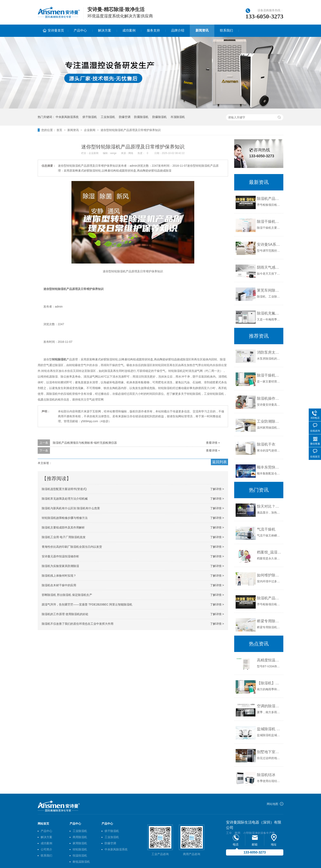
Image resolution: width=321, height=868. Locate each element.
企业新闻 (90, 130)
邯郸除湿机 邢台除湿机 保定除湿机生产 (67, 595)
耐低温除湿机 (81, 862)
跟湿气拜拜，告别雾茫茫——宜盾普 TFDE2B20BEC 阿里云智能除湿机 (87, 604)
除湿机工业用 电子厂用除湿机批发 (64, 537)
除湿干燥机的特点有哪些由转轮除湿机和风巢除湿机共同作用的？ (269, 222)
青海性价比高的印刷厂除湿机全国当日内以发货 (72, 547)
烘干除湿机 (90, 117)
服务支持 (153, 30)
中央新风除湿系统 (67, 117)
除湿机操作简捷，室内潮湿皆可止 (269, 398)
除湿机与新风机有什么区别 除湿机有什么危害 (71, 508)
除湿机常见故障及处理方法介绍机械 (65, 499)
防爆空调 (125, 117)
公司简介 (46, 849)
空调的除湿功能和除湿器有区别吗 (269, 706)
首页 (59, 130)
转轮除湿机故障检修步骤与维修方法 (65, 518)
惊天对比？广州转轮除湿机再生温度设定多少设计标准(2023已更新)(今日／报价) (269, 506)
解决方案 (105, 30)
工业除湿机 (80, 831)
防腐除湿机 (141, 117)
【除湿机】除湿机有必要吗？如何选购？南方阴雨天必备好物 (269, 683)
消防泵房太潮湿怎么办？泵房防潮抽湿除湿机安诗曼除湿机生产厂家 (269, 352)
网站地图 (272, 804)
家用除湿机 (80, 843)
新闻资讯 (202, 30)
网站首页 (43, 824)
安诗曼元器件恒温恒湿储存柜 (60, 556)
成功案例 (129, 30)
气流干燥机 (266, 529)
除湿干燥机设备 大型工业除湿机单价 (269, 375)
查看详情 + (213, 443)
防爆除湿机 (159, 117)
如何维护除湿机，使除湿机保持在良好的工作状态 (269, 575)
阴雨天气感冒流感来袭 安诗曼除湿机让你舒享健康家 (269, 267)
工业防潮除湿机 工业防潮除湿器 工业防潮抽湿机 (269, 421)
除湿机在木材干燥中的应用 (59, 585)
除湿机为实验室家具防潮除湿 (60, 566)
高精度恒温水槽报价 (269, 660)
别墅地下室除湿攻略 (269, 752)
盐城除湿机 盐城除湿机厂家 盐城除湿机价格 (269, 729)
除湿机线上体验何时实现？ (59, 576)
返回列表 (219, 462)
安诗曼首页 (56, 30)
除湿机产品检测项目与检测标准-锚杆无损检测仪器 (85, 443)
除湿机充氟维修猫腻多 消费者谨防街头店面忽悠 (269, 313)
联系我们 (226, 30)
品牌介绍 (178, 30)
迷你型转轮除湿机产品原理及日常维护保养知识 (131, 130)
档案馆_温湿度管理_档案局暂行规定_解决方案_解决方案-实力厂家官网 (269, 552)
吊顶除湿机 (178, 117)
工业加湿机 (108, 117)
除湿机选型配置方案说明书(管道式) (64, 489)
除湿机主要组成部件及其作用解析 (63, 527)
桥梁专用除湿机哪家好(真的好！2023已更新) (269, 621)
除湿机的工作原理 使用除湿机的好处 (65, 614)
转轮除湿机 (80, 849)
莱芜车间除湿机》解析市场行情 (269, 290)
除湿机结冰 (266, 775)
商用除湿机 (80, 837)
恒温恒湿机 (80, 856)
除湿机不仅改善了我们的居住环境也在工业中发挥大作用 (78, 624)
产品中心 (80, 30)
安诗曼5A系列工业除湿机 (269, 244)
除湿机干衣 (266, 444)
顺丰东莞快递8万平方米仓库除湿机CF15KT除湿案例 (269, 467)
